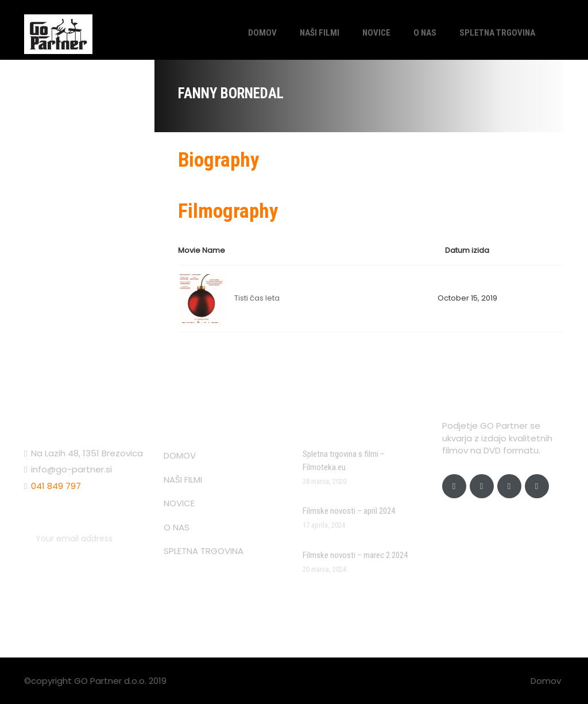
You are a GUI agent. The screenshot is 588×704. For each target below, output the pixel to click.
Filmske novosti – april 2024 (349, 511)
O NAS (425, 33)
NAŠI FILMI (320, 33)
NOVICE (376, 33)
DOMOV (262, 33)
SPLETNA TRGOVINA (497, 33)
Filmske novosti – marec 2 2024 (355, 555)
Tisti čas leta (257, 298)
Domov (546, 681)
